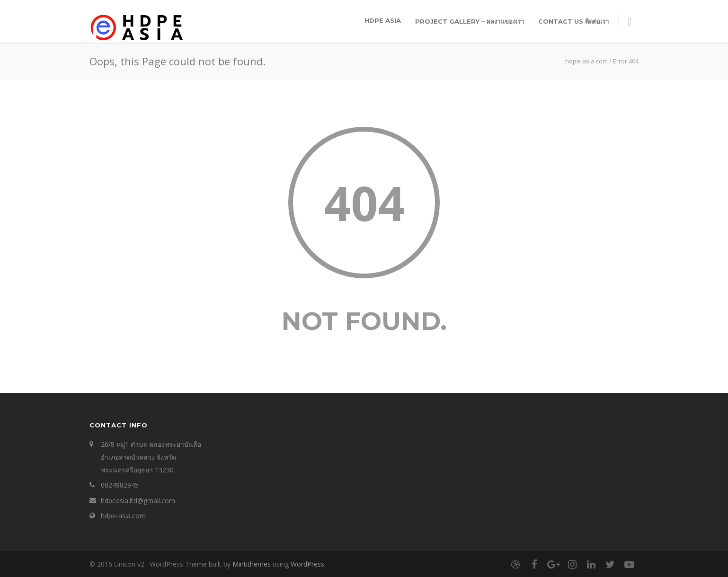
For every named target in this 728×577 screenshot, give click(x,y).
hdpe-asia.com (123, 516)
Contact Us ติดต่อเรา (573, 21)
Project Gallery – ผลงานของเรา (470, 21)
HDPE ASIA (383, 20)
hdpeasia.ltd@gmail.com (138, 501)
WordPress (307, 564)
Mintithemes (252, 564)
